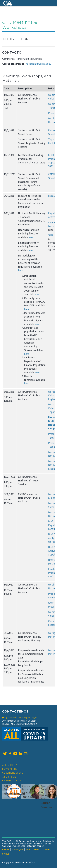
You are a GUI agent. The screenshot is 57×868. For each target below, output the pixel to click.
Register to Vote (12, 781)
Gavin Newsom (14, 794)
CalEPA (6, 850)
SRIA (51, 235)
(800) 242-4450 (9, 717)
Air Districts (9, 777)
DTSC (37, 850)
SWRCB (6, 854)
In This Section (15, 39)
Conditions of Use (13, 773)
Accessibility (10, 765)
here (31, 237)
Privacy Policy (10, 769)
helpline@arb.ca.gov (27, 717)
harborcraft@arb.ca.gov (38, 64)
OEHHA (47, 850)
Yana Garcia (31, 797)
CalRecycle (18, 850)
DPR (28, 850)
